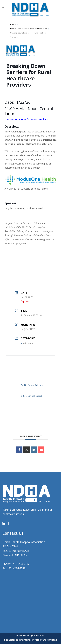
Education (27, 343)
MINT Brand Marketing (46, 640)
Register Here (28, 329)
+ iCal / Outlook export (31, 396)
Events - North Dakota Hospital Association (29, 29)
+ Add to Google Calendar (31, 385)
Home (13, 24)
